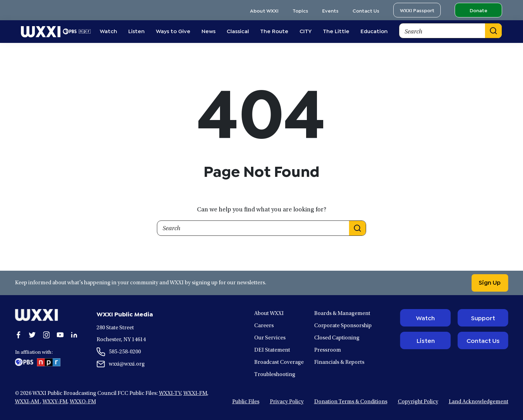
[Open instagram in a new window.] (46, 335)
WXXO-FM (83, 402)
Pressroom (328, 350)
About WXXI (264, 10)
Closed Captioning (337, 338)
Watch (425, 317)
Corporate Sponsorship (343, 326)
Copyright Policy (418, 402)
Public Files (246, 402)
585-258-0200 (125, 352)
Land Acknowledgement (479, 402)
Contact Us (366, 10)
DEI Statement (272, 350)
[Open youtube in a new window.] (60, 335)
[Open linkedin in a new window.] (74, 335)
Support (483, 317)
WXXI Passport (417, 10)
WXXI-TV (170, 393)
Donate (479, 10)
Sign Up (489, 282)
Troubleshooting (275, 375)
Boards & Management (342, 314)
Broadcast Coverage (279, 362)
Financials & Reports (339, 362)
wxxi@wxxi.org (127, 364)
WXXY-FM (55, 402)
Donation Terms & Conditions (351, 402)
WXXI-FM (195, 393)
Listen (426, 340)
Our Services (270, 338)
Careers (264, 326)
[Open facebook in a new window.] (18, 335)
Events (330, 10)
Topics (300, 10)
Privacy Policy (287, 402)
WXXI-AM (28, 402)
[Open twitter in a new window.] (32, 335)
